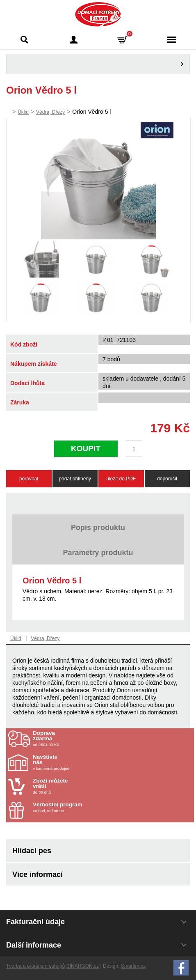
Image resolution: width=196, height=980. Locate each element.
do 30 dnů (81, 786)
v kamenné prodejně (81, 762)
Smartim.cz (133, 966)
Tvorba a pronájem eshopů (35, 966)
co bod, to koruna (81, 807)
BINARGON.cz (83, 966)
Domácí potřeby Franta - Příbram (98, 14)
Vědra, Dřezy (50, 112)
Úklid (23, 112)
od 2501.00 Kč (112, 739)
